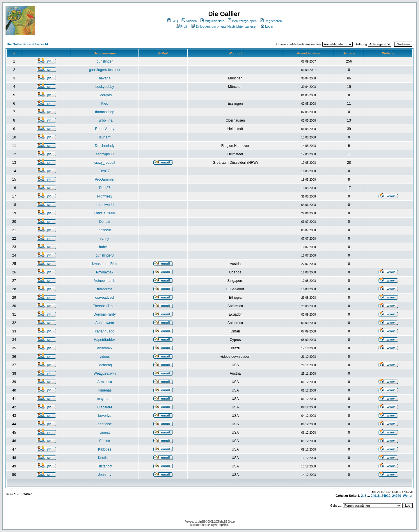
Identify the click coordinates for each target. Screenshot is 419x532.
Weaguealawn (105, 373)
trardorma (105, 289)
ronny (105, 239)
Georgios (105, 95)
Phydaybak (105, 272)
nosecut (105, 230)
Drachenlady (105, 146)
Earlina (105, 441)
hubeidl (105, 247)
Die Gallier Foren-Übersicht (27, 44)
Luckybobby (105, 87)
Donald (105, 222)
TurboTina (105, 120)
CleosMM (105, 407)
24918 (375, 496)
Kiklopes (105, 449)
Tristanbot (105, 466)
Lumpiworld (105, 205)
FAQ (173, 21)
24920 (397, 496)
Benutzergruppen (242, 21)
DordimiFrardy (105, 314)
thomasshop (105, 112)
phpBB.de (224, 525)
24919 (386, 496)
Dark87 (105, 188)
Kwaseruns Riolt (105, 264)
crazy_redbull (105, 163)
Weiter (408, 496)
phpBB (201, 522)
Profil (182, 26)
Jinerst (105, 433)
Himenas (105, 390)
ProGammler (105, 179)
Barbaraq (105, 365)
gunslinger (105, 61)
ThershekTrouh (105, 306)
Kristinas (105, 458)
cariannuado (105, 331)
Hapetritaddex (105, 340)
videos (105, 357)
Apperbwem (105, 323)
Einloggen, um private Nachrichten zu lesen (224, 26)
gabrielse (105, 424)
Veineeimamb (105, 281)
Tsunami (105, 137)
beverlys (105, 416)
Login (267, 26)
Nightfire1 (105, 196)
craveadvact (105, 298)
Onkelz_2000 (105, 213)
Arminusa (105, 382)
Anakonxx (105, 348)
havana (105, 78)
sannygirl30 (105, 154)
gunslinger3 (105, 255)
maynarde (105, 399)
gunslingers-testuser (105, 70)
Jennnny (105, 475)
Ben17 (105, 171)
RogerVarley (105, 129)
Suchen (189, 21)
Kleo (105, 104)
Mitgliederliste (212, 21)
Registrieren (271, 21)
